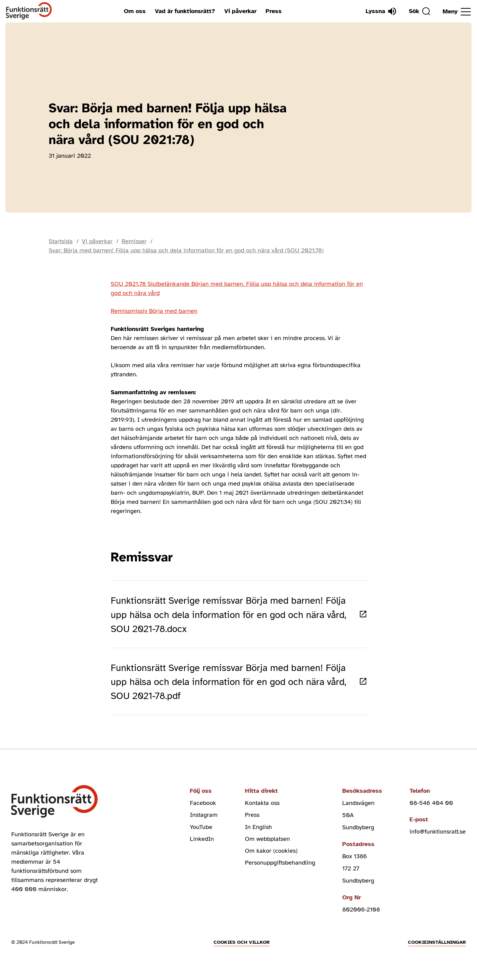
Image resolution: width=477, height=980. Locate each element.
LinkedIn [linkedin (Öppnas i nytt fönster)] (202, 845)
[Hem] (29, 11)
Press (273, 11)
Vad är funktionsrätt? (185, 11)
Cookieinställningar (437, 948)
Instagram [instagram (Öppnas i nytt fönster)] (204, 821)
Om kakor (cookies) (271, 857)
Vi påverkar (240, 11)
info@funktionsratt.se (438, 837)
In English (258, 833)
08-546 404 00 (431, 808)
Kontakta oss (262, 808)
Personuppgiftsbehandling (280, 869)
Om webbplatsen (267, 845)
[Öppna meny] (457, 12)
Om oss (134, 11)
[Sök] (419, 11)
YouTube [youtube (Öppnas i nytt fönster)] (201, 833)
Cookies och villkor (242, 948)
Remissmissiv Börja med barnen (154, 311)
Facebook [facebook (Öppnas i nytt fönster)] (203, 808)
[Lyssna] (380, 11)
